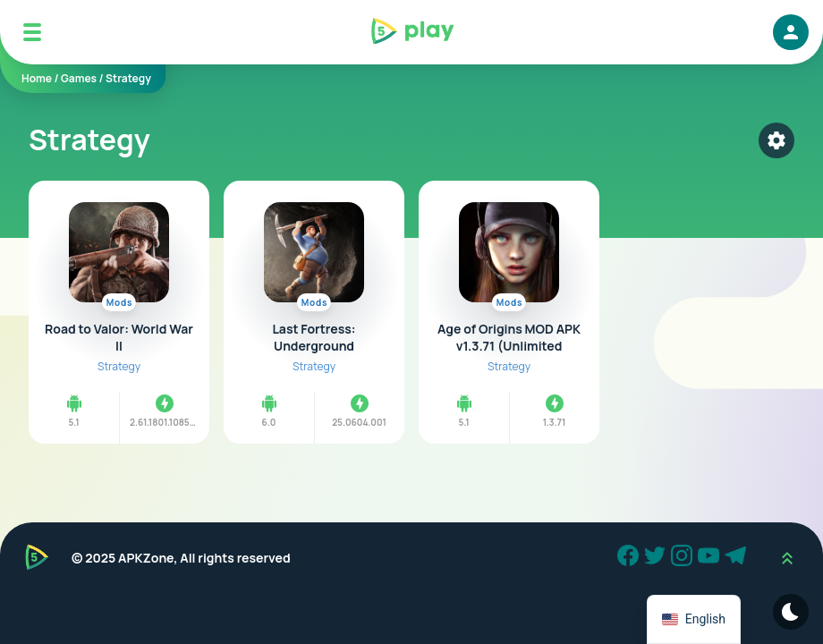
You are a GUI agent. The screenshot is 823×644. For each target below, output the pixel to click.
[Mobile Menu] (32, 32)
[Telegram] (738, 558)
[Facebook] (631, 558)
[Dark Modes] (791, 612)
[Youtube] (711, 558)
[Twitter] (658, 558)
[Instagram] (684, 558)
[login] (791, 32)
